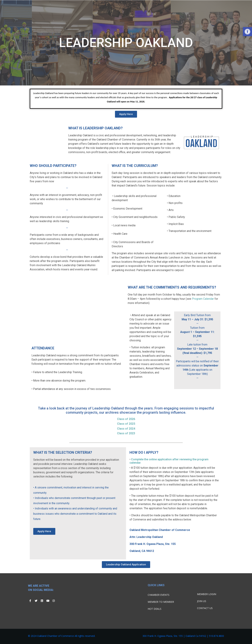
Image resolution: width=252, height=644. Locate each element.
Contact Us (205, 608)
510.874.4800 (216, 636)
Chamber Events (159, 595)
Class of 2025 (126, 424)
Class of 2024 (126, 429)
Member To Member (161, 602)
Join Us (202, 601)
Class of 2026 (126, 419)
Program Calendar (203, 299)
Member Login (207, 594)
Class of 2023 (126, 433)
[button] (247, 32)
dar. (139, 463)
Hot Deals (155, 609)
